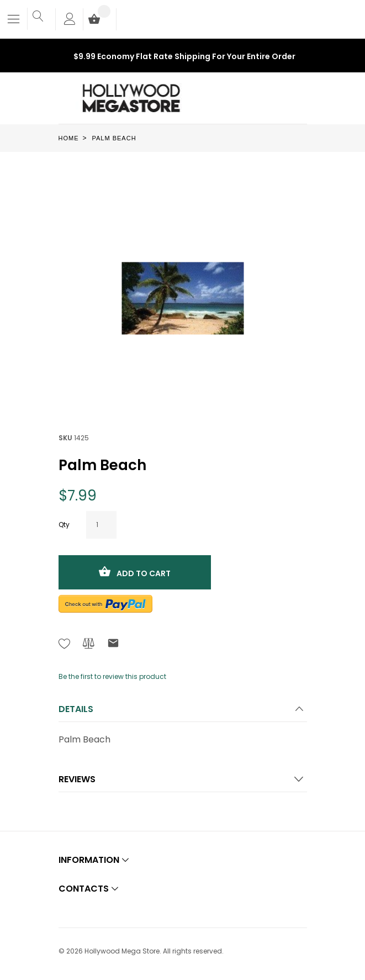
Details (76, 709)
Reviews (77, 779)
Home (69, 138)
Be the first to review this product (112, 676)
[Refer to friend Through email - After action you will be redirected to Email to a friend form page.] (113, 645)
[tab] (183, 712)
